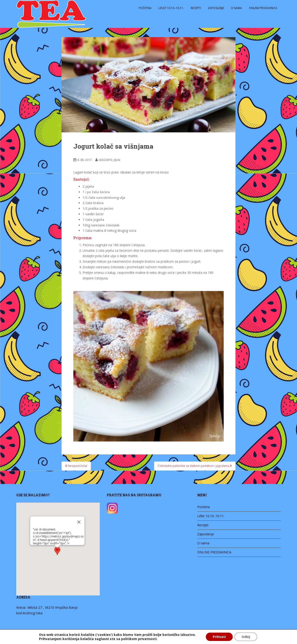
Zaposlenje (216, 8)
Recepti (196, 8)
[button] (55, 551)
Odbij (246, 637)
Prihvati (219, 637)
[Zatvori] (76, 521)
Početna (145, 8)
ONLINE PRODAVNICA (263, 8)
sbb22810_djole (110, 160)
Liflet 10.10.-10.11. (171, 8)
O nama (236, 8)
